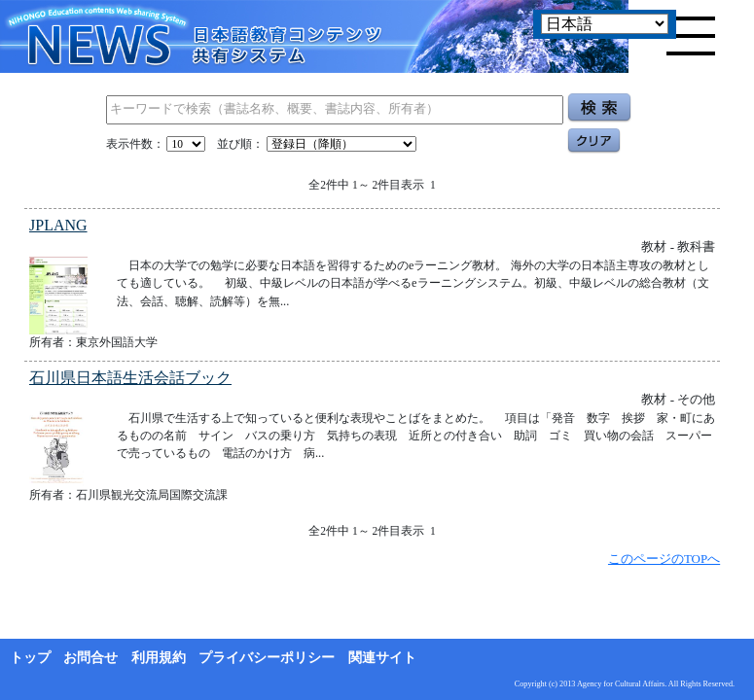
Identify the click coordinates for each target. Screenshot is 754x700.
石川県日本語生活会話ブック (130, 378)
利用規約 (159, 658)
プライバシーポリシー (267, 658)
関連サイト (382, 658)
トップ (30, 658)
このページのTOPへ (664, 559)
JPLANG (58, 225)
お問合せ (90, 658)
